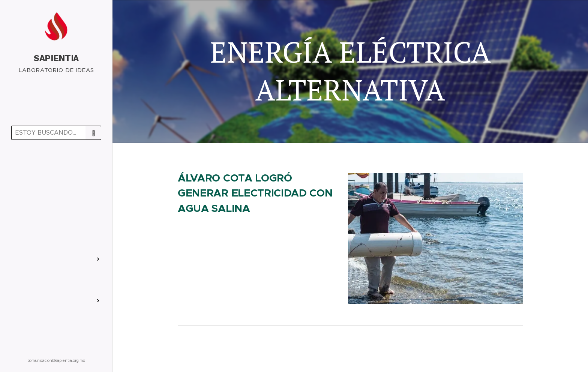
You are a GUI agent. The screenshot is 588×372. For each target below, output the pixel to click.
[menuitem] (56, 167)
